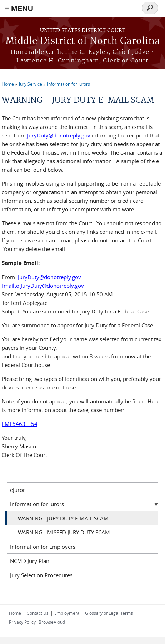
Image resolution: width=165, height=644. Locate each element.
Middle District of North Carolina (83, 41)
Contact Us (38, 613)
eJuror (17, 490)
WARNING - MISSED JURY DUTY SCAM (64, 532)
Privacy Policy (22, 622)
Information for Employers (43, 547)
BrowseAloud (52, 622)
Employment (67, 613)
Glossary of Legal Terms (109, 613)
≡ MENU (19, 8)
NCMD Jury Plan (30, 561)
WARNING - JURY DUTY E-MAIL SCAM (63, 518)
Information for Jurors (69, 84)
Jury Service (31, 84)
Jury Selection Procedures (41, 575)
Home (8, 84)
